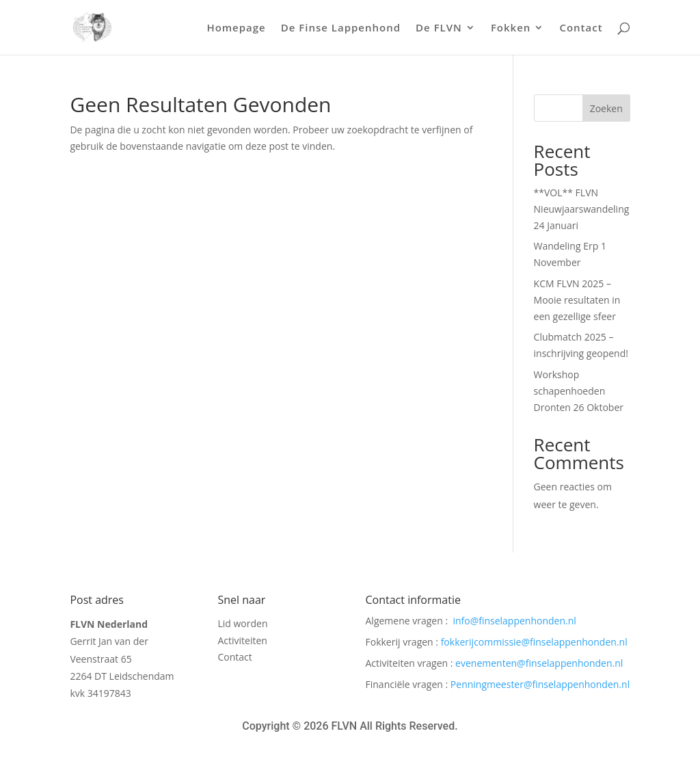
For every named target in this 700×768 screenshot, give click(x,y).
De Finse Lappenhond (341, 28)
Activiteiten (242, 643)
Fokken (511, 28)
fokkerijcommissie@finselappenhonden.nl (534, 642)
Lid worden (242, 625)
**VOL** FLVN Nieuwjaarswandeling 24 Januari (582, 209)
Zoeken (606, 108)
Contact (581, 28)
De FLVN (439, 28)
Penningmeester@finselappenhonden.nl (540, 684)
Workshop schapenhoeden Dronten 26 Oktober (579, 391)
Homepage (236, 28)
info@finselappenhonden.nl (514, 621)
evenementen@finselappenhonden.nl (539, 663)
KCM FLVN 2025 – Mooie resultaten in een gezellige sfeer (577, 300)
